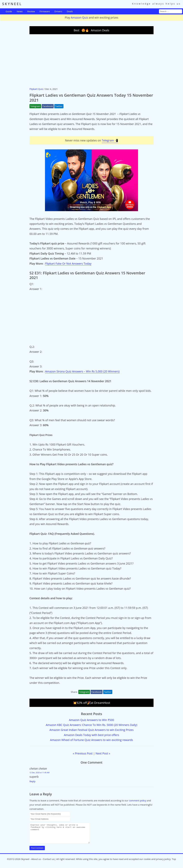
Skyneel (25, 863)
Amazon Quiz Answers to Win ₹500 (91, 720)
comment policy (138, 800)
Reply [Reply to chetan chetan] (32, 781)
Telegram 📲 (110, 140)
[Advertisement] (91, 61)
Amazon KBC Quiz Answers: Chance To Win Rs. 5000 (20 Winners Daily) (91, 725)
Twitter (59, 106)
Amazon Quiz (79, 18)
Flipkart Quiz (36, 89)
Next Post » (103, 753)
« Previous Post (83, 753)
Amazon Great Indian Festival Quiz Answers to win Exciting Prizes (92, 730)
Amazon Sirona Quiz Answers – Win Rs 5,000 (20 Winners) (82, 371)
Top (174, 863)
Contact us (49, 863)
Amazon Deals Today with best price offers (91, 735)
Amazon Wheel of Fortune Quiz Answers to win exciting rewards (91, 740)
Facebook (48, 106)
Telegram (35, 106)
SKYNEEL (12, 4)
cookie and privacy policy (157, 863)
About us (36, 863)
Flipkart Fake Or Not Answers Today (68, 264)
